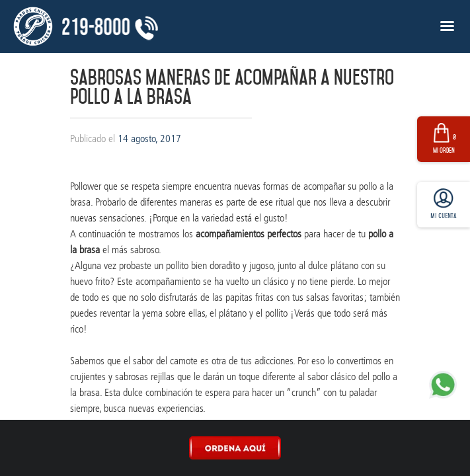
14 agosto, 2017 (149, 139)
